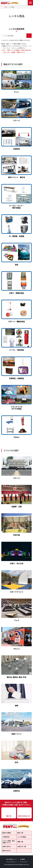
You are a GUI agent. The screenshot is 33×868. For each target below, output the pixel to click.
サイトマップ (24, 862)
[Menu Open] (30, 3)
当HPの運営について (11, 859)
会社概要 (22, 859)
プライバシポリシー (11, 862)
